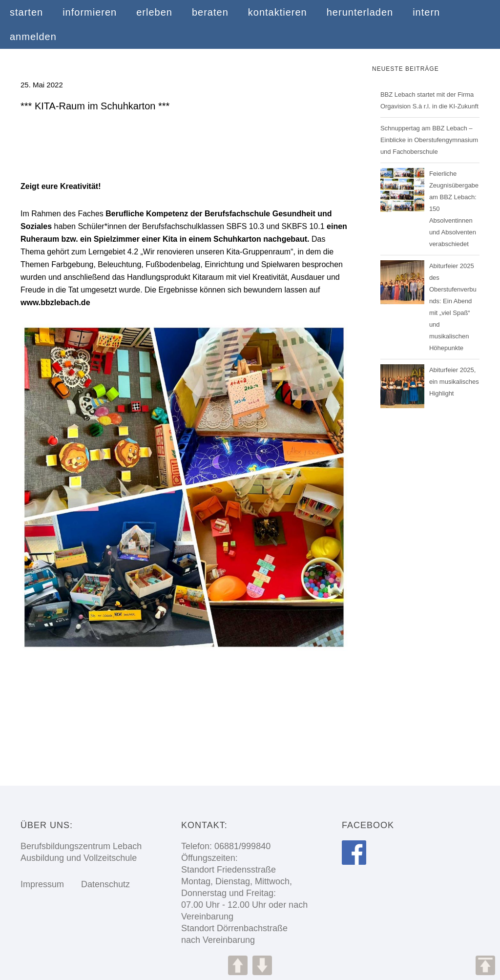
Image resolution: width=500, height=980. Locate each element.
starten (26, 12)
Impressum (42, 884)
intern (426, 12)
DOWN (262, 965)
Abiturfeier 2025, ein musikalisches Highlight (454, 382)
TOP (485, 965)
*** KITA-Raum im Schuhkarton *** (95, 106)
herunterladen (360, 12)
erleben (154, 12)
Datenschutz (98, 884)
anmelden (33, 37)
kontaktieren (278, 12)
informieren (90, 12)
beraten (210, 12)
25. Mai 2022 (42, 85)
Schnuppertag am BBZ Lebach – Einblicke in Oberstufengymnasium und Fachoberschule (429, 140)
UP (238, 965)
